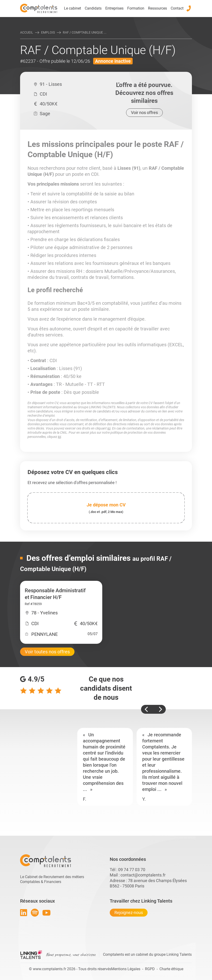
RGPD (150, 969)
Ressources (157, 8)
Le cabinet (72, 8)
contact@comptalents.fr (143, 875)
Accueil (27, 32)
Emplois (48, 32)
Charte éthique (171, 969)
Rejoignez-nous (129, 912)
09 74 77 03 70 (132, 870)
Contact (177, 8)
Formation (136, 8)
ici (109, 428)
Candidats (93, 8)
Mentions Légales (126, 969)
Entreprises (114, 8)
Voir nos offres (144, 113)
